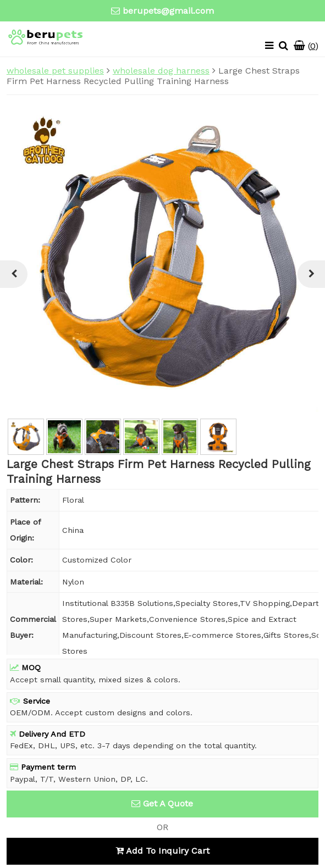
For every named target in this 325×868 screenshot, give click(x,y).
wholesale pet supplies (55, 71)
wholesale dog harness (161, 71)
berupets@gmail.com (168, 11)
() (306, 46)
